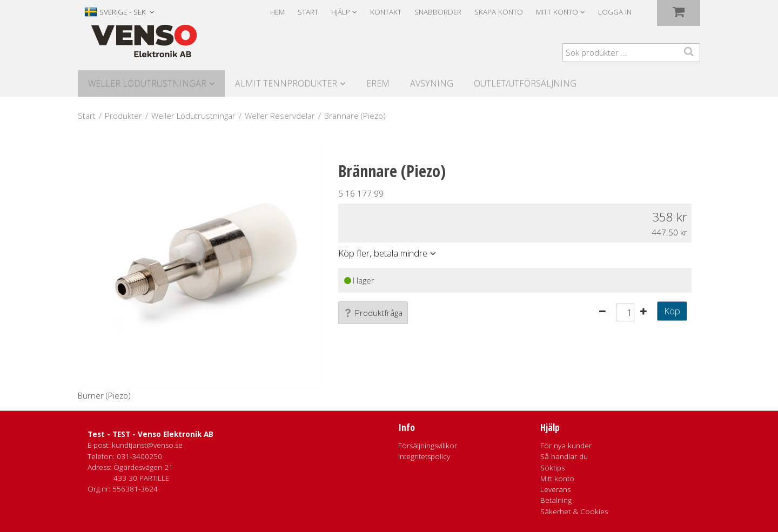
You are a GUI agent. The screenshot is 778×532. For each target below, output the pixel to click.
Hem (277, 12)
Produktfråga (373, 313)
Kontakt (386, 12)
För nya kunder (566, 446)
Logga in (615, 12)
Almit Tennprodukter (286, 83)
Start (308, 12)
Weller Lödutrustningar (147, 83)
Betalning (556, 500)
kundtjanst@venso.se (147, 445)
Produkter (123, 116)
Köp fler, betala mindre (383, 253)
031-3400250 (139, 456)
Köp (672, 311)
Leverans (555, 489)
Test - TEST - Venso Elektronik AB (150, 434)
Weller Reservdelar (280, 116)
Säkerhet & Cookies (574, 511)
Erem (378, 83)
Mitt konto (557, 479)
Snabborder (438, 12)
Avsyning (432, 83)
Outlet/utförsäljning (525, 83)
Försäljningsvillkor (428, 446)
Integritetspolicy (424, 456)
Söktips (552, 468)
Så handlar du (564, 456)
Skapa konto (499, 12)
